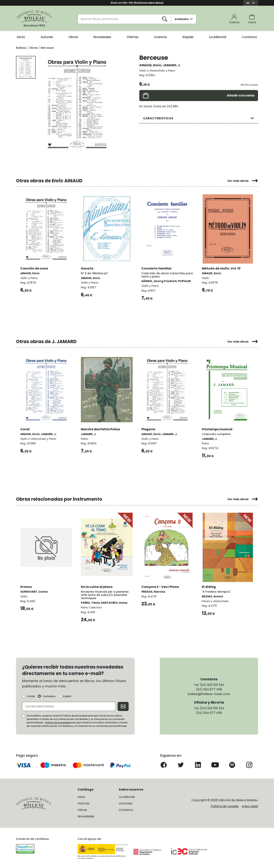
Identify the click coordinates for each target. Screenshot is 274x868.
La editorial (218, 37)
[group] (77, 104)
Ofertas (133, 37)
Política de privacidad (58, 722)
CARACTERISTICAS (158, 118)
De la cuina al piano (97, 586)
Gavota (87, 268)
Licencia (160, 37)
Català (31, 696)
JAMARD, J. (172, 65)
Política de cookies (225, 806)
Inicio (21, 37)
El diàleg (209, 586)
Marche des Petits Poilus (101, 428)
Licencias (125, 803)
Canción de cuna (34, 268)
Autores (47, 37)
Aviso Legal (250, 806)
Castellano (49, 696)
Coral (25, 428)
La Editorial (127, 797)
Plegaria (149, 428)
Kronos (26, 586)
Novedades (102, 37)
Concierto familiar (157, 268)
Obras (73, 37)
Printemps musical (217, 428)
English (67, 696)
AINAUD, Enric (150, 65)
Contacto (249, 37)
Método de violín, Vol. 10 (221, 268)
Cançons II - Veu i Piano (160, 586)
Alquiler (188, 37)
